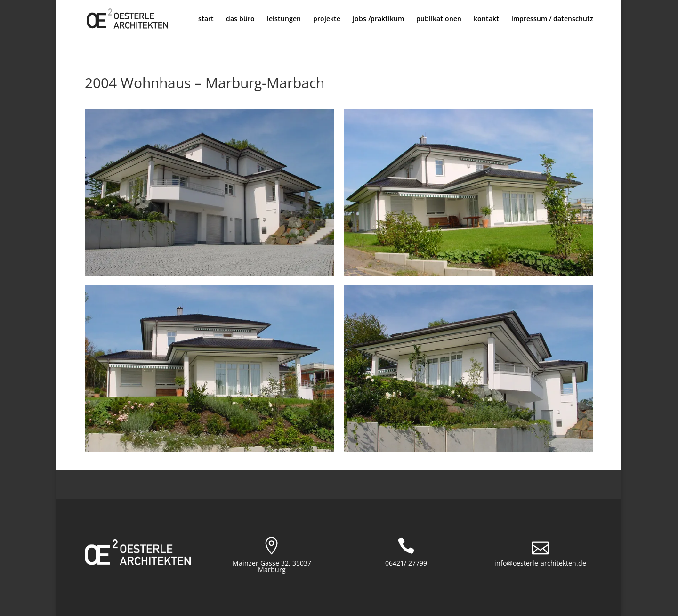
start (206, 19)
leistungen (284, 19)
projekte (327, 19)
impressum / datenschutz (552, 19)
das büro (240, 19)
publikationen (439, 19)
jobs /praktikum (378, 19)
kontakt (486, 19)
